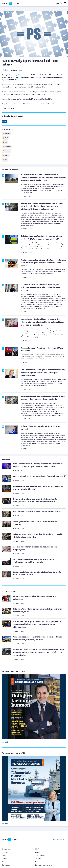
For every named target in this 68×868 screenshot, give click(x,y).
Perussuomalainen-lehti (44, 865)
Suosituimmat (40, 855)
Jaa (64, 70)
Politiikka (5, 70)
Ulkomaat (5, 862)
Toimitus (38, 859)
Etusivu (38, 852)
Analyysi (4, 859)
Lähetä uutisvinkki (42, 862)
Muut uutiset (6, 865)
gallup (19, 75)
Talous (4, 855)
